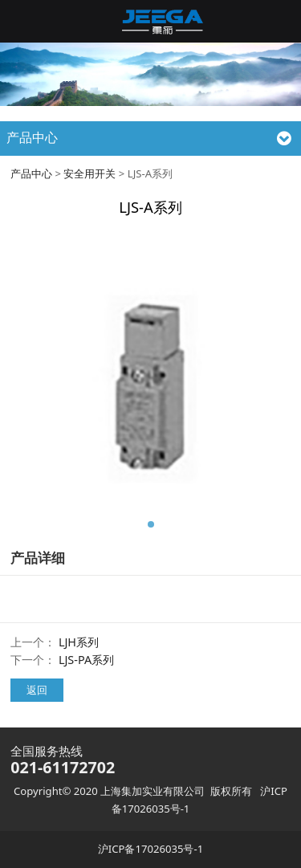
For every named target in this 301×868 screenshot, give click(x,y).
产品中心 (31, 173)
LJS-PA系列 (86, 660)
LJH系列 (79, 642)
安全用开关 (89, 173)
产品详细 (38, 558)
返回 (37, 690)
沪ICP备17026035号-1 (150, 849)
